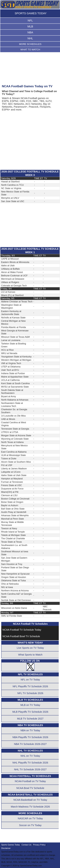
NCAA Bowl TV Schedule (30, 788)
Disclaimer (6, 848)
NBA (30, 32)
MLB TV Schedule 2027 (30, 719)
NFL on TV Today (30, 680)
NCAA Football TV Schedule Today (22, 630)
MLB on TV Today (30, 705)
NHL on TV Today (30, 756)
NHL (30, 38)
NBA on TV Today (30, 730)
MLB (30, 26)
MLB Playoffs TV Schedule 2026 (30, 712)
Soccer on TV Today (30, 825)
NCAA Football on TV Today (30, 781)
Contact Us (26, 845)
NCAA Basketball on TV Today (30, 800)
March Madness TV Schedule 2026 (30, 807)
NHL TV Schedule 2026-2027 (30, 769)
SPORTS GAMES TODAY (31, 13)
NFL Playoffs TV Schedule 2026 (30, 686)
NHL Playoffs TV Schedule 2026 (30, 763)
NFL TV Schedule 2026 (30, 693)
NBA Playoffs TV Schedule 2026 (30, 737)
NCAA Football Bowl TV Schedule (21, 636)
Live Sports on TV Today (30, 648)
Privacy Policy (39, 845)
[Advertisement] (30, 70)
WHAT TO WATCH (30, 50)
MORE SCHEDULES (30, 44)
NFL (30, 21)
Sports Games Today (11, 845)
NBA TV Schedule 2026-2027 (30, 744)
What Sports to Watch (30, 655)
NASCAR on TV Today (30, 818)
